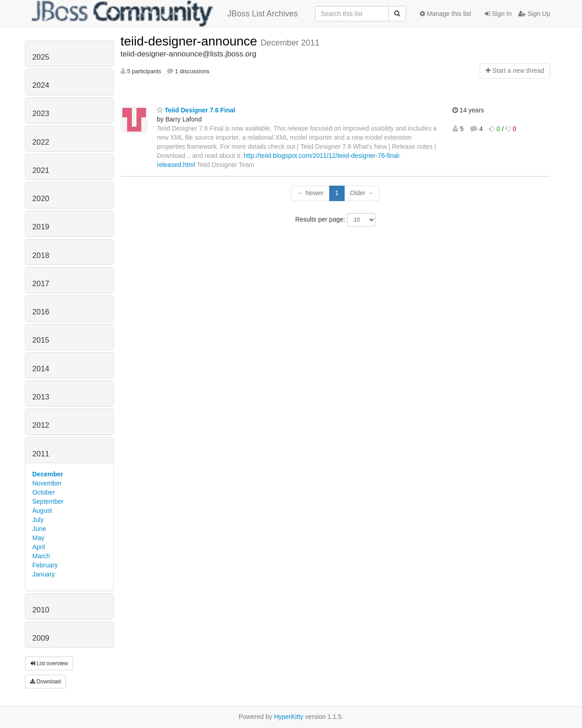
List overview (49, 663)
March (41, 556)
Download (45, 682)
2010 (41, 610)
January (44, 574)
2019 (41, 227)
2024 (41, 85)
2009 (41, 638)
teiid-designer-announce (191, 41)
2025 (41, 57)
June (39, 529)
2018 (41, 255)
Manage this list (445, 14)
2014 (41, 369)
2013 (41, 397)
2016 (41, 312)
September (48, 501)
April (39, 547)
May (38, 538)
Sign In (498, 14)
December (48, 474)
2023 (41, 114)
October (44, 492)
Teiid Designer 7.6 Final (196, 110)
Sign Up (534, 14)
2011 (41, 454)
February (45, 565)
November (47, 483)
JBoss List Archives (165, 14)
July (38, 520)
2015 (41, 340)
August (42, 511)
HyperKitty (289, 717)
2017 (41, 284)
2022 (41, 142)
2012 (41, 425)
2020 (41, 199)
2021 (41, 170)
